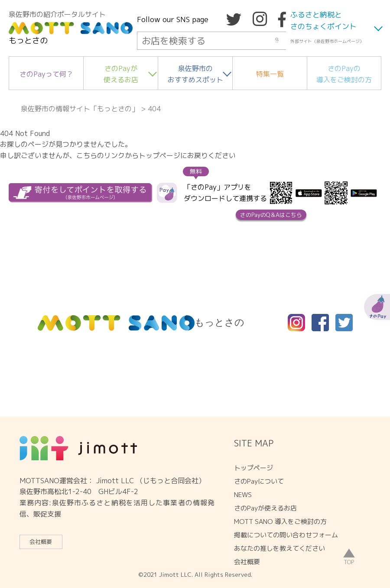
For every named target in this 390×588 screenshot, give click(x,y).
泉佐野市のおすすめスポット (195, 74)
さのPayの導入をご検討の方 (344, 74)
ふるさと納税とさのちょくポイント (323, 20)
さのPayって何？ (46, 74)
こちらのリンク (101, 155)
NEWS (243, 495)
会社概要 (41, 542)
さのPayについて (259, 481)
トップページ (253, 468)
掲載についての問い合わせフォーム (286, 535)
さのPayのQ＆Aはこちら (271, 215)
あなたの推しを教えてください (279, 548)
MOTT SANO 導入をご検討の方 (280, 522)
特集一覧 (270, 74)
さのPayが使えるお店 (121, 74)
